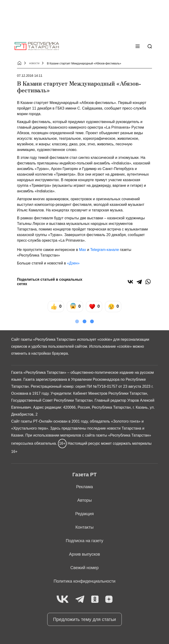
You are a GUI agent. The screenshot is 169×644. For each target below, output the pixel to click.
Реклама (84, 487)
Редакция (84, 514)
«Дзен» (73, 263)
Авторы (84, 500)
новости (34, 63)
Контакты (84, 527)
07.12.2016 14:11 (30, 76)
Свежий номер (84, 568)
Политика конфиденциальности (84, 581)
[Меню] (138, 46)
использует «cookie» (95, 339)
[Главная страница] (37, 46)
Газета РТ (84, 475)
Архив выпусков (84, 554)
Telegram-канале (104, 250)
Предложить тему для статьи (84, 619)
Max (82, 250)
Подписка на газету (85, 541)
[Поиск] (150, 46)
